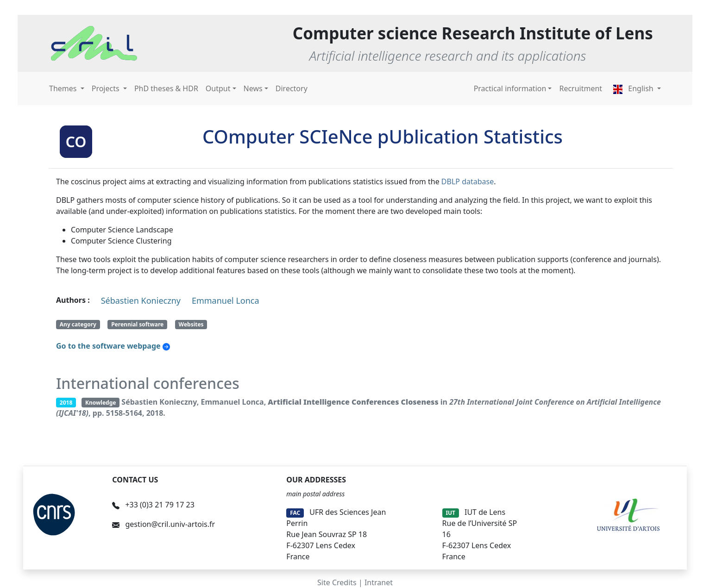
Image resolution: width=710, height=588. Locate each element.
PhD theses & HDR (166, 88)
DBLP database (468, 181)
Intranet (379, 582)
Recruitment (581, 88)
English (634, 88)
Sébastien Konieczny (141, 300)
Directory (292, 88)
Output (218, 88)
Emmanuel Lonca (226, 300)
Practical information (510, 88)
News (253, 88)
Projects (107, 88)
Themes (64, 88)
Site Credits (337, 582)
